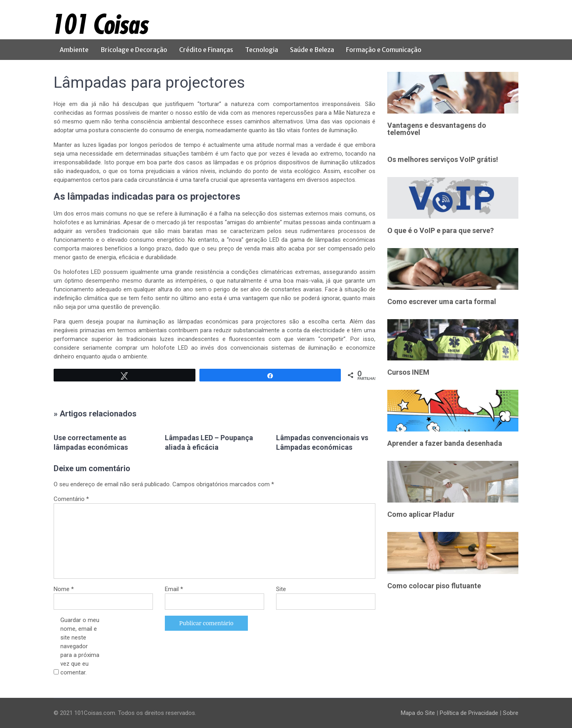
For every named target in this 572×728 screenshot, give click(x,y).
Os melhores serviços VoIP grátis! (443, 159)
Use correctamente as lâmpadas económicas (91, 442)
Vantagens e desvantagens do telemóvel (437, 129)
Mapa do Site (418, 713)
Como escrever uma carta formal (442, 301)
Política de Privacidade (469, 713)
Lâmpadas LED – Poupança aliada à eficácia (209, 442)
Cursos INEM (408, 372)
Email (174, 589)
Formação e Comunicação (384, 50)
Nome (64, 589)
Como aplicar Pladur (421, 514)
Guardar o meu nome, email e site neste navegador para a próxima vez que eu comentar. (80, 646)
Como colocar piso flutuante (434, 586)
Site (281, 589)
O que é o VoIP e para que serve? (441, 230)
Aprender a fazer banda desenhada (445, 443)
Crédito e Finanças (206, 50)
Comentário (71, 499)
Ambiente (74, 50)
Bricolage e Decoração (134, 50)
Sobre (511, 713)
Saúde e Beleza (312, 50)
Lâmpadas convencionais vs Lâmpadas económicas (322, 442)
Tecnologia (262, 50)
